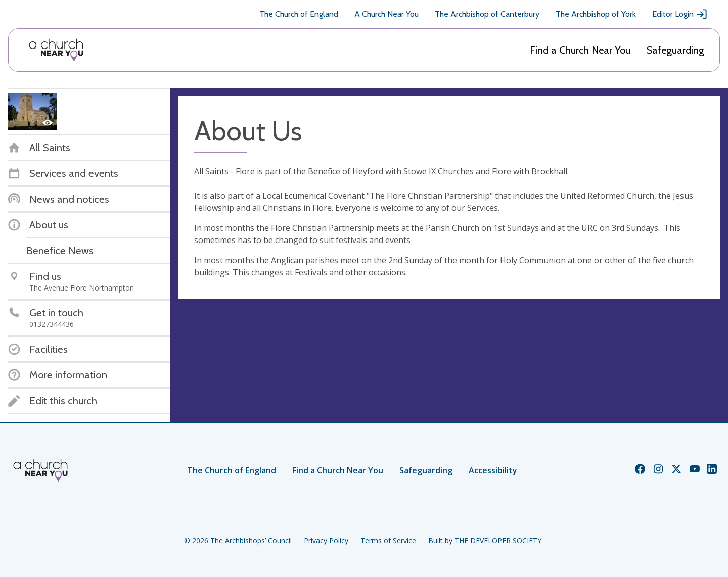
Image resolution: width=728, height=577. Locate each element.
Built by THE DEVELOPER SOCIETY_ (486, 540)
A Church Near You (386, 14)
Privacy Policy (326, 540)
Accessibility (493, 470)
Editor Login (680, 14)
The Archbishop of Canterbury (487, 14)
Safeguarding (675, 50)
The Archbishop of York (596, 14)
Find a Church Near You (580, 50)
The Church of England (299, 14)
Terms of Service (388, 540)
